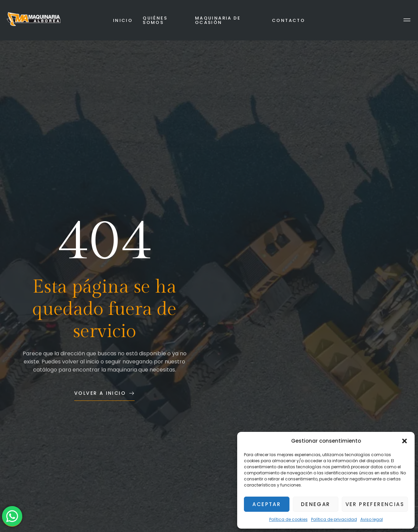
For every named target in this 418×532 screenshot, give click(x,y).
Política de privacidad (334, 519)
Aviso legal (372, 519)
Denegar (316, 504)
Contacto (288, 20)
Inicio (123, 20)
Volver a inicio (104, 393)
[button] (405, 441)
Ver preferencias (375, 504)
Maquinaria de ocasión (218, 20)
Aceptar (267, 504)
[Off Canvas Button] (407, 20)
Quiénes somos (155, 20)
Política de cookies (288, 519)
